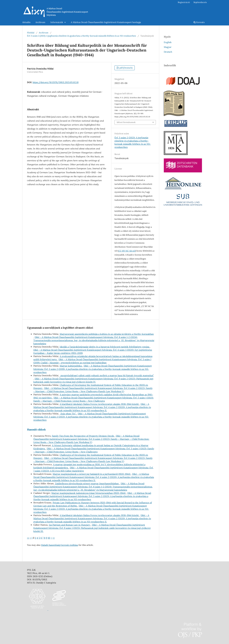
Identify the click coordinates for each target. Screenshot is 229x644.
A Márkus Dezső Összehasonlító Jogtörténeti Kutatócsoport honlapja (106, 22)
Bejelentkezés (200, 2)
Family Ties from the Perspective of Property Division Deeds (83, 436)
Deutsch (168, 52)
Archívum (40, 22)
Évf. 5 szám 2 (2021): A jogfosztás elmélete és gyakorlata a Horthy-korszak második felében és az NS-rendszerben (82, 36)
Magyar (168, 47)
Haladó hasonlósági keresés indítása (59, 545)
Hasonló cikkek (36, 429)
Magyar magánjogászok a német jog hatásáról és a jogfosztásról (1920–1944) (92, 474)
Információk (57, 22)
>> (54, 538)
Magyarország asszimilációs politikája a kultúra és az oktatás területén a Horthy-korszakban (107, 334)
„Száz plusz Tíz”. (68, 414)
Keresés (199, 22)
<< (28, 538)
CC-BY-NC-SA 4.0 (127, 251)
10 (49, 538)
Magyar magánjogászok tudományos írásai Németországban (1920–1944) (89, 493)
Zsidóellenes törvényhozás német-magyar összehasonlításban (87, 484)
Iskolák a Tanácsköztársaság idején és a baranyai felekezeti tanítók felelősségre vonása (105, 347)
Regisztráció (184, 2)
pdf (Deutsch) (126, 68)
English (168, 42)
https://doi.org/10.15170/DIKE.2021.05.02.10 (56, 82)
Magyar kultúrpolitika (71, 366)
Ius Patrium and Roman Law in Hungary (70, 525)
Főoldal (31, 33)
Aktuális (26, 22)
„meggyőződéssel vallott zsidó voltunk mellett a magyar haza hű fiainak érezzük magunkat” (107, 375)
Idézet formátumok (126, 122)
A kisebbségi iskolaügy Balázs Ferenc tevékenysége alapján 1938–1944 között (99, 404)
